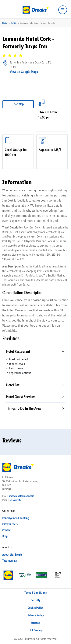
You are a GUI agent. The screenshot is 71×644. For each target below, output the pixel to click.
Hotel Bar (13, 385)
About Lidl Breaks (12, 555)
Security (36, 600)
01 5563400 (15, 500)
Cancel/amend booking (16, 518)
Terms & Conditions (35, 593)
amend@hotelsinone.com (21, 496)
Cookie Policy (35, 608)
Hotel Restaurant (18, 351)
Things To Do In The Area (23, 408)
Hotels (14, 23)
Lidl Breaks (29, 639)
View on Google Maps (24, 72)
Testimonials (9, 561)
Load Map (18, 104)
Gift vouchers (10, 524)
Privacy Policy (36, 615)
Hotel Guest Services (21, 397)
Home (5, 23)
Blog (5, 536)
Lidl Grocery (36, 630)
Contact (7, 530)
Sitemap (35, 623)
